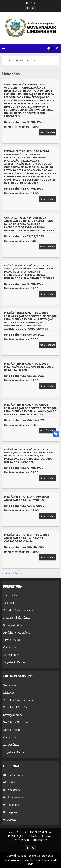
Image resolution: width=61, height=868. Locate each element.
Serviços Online (13, 625)
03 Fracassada (12, 790)
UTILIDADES (40, 840)
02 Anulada (10, 782)
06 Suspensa (11, 812)
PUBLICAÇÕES (17, 836)
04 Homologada (13, 797)
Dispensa (46, 836)
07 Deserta (10, 820)
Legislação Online (14, 662)
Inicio (11, 832)
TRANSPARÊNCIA (40, 832)
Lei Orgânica (11, 655)
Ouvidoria (10, 647)
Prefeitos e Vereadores (17, 633)
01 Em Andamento (15, 775)
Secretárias (10, 595)
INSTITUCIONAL (21, 840)
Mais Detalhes (47, 132)
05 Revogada (11, 805)
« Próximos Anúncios (13, 573)
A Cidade (22, 832)
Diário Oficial (11, 640)
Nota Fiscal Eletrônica (17, 618)
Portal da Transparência (18, 610)
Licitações (9, 603)
